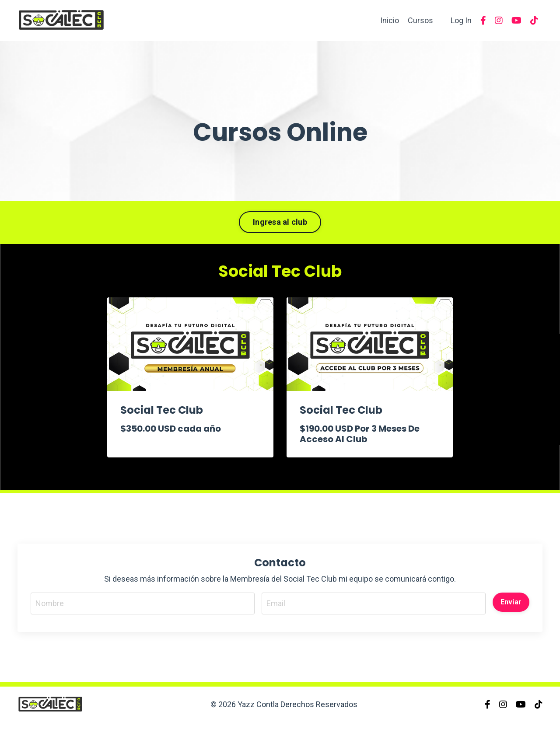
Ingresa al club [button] (280, 222)
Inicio (390, 20)
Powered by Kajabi (517, 728)
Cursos (420, 20)
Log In (461, 20)
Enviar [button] (511, 602)
